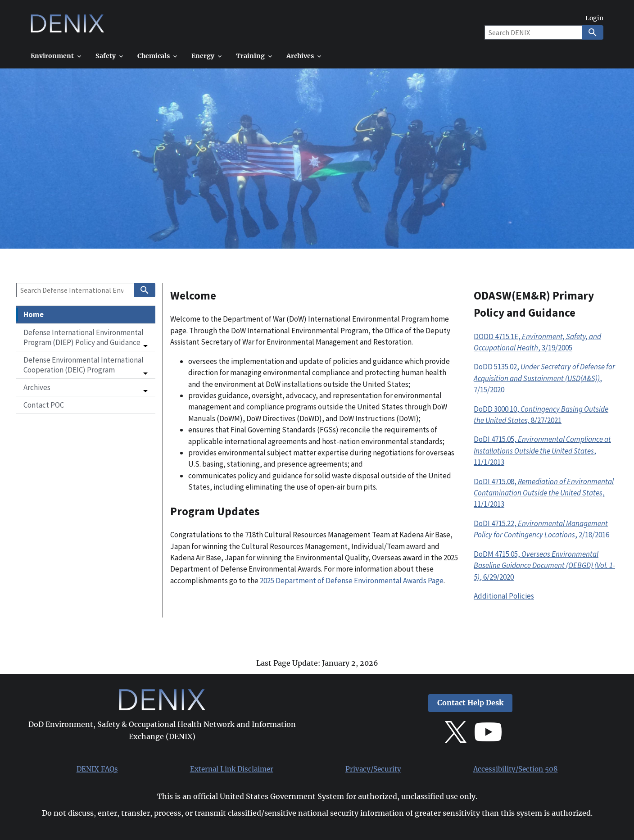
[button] (86, 337)
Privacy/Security (373, 769)
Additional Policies (504, 596)
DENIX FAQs (97, 769)
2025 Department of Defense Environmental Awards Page (352, 581)
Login (594, 18)
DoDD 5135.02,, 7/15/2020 (544, 378)
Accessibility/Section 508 (516, 769)
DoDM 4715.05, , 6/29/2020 (544, 565)
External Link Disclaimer (232, 769)
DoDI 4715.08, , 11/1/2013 (544, 493)
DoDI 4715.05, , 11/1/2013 (542, 451)
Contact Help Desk (470, 703)
